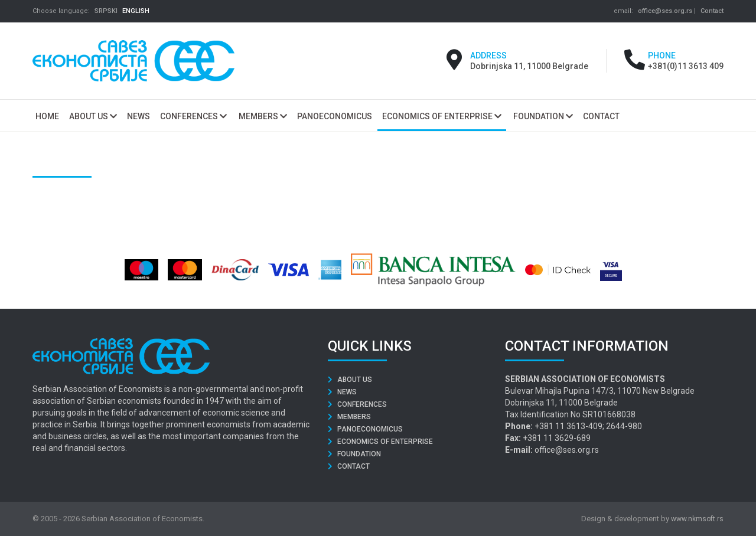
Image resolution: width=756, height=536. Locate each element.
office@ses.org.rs (665, 11)
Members (263, 116)
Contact (712, 11)
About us (93, 116)
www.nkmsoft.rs (697, 519)
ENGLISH (136, 11)
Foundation (543, 116)
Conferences (193, 116)
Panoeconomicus (365, 429)
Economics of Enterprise (442, 116)
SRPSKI (106, 11)
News (342, 392)
